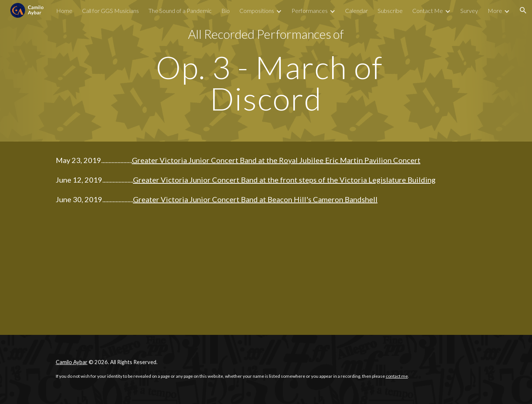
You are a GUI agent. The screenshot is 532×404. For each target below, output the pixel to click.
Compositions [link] (257, 11)
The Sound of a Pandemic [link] (180, 11)
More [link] (495, 11)
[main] (266, 34)
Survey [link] (469, 11)
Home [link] (64, 11)
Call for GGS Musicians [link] (110, 11)
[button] (523, 10)
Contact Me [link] (428, 11)
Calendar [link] (357, 11)
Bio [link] (226, 11)
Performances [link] (310, 11)
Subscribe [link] (390, 11)
